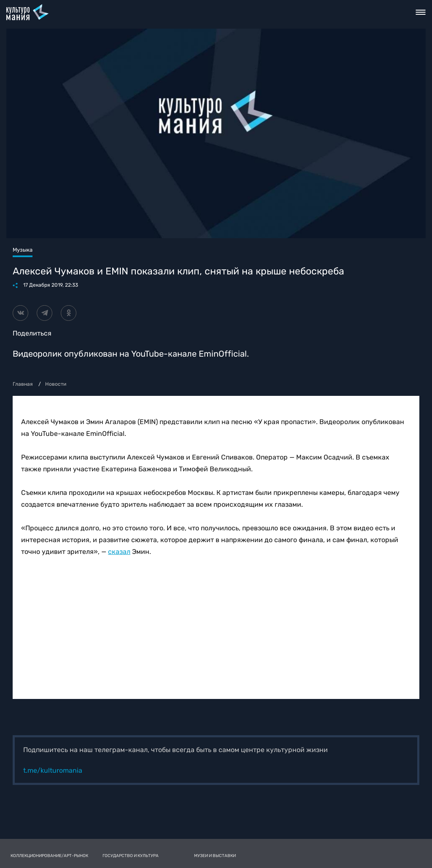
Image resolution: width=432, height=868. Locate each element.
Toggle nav (421, 12)
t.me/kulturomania (53, 770)
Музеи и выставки (215, 856)
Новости (56, 384)
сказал (119, 552)
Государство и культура (131, 856)
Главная (23, 384)
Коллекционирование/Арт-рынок (49, 856)
